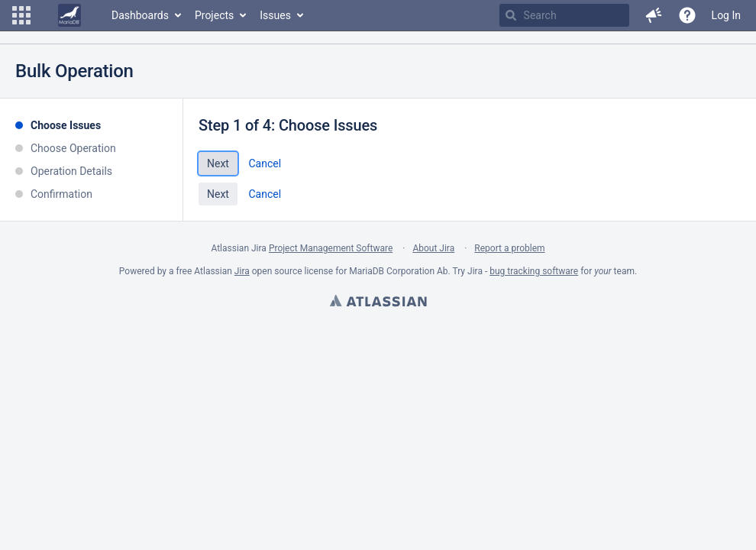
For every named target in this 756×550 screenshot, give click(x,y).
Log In (726, 15)
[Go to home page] (69, 15)
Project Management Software (331, 248)
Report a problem (509, 248)
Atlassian (378, 302)
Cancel (265, 163)
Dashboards (140, 15)
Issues (275, 15)
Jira (242, 271)
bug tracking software (534, 271)
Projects (214, 15)
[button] (21, 15)
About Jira (433, 248)
